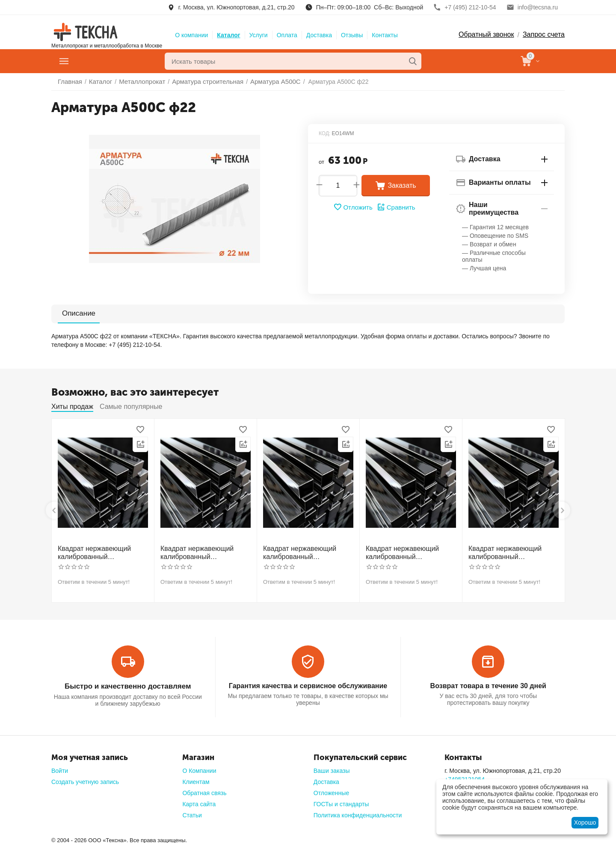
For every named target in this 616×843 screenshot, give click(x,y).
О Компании (199, 768)
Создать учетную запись (85, 779)
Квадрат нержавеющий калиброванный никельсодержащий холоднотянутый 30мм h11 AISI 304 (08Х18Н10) (101, 552)
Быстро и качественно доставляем (127, 684)
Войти (60, 768)
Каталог (228, 35)
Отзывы (352, 35)
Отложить (354, 207)
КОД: (324, 133)
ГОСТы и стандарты (341, 801)
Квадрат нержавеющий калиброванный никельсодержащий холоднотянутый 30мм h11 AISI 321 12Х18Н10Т (204, 552)
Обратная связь (204, 790)
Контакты (385, 35)
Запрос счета (544, 34)
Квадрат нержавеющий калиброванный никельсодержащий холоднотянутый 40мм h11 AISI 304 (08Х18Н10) (306, 552)
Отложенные (331, 790)
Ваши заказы (332, 768)
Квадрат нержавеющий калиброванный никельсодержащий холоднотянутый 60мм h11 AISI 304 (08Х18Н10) (512, 552)
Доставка (319, 35)
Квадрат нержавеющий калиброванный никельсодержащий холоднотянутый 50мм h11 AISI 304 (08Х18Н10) (409, 552)
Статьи (192, 812)
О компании (191, 35)
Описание (74, 313)
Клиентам (196, 779)
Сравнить (395, 207)
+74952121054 (465, 776)
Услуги (259, 35)
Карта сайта (199, 801)
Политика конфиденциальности (358, 812)
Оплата (287, 35)
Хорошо (585, 822)
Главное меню (100, 61)
